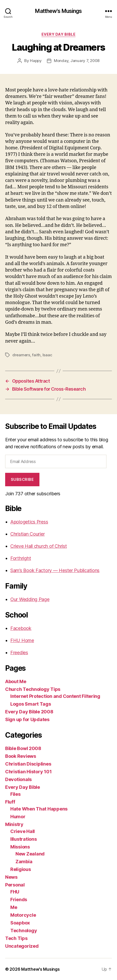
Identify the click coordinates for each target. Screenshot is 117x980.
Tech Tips (16, 938)
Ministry (14, 824)
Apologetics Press (29, 522)
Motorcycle (23, 915)
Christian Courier (27, 534)
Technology (24, 931)
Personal (15, 885)
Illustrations (24, 839)
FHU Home (22, 640)
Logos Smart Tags (31, 704)
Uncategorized (22, 946)
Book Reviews (21, 756)
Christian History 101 (28, 772)
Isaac (47, 355)
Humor (18, 817)
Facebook (21, 628)
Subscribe (22, 479)
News (11, 877)
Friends (19, 900)
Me (14, 907)
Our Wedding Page (30, 599)
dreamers (21, 355)
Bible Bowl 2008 (23, 748)
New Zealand (30, 854)
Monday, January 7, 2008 (77, 61)
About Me (16, 681)
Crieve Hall (23, 831)
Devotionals (18, 779)
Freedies (19, 653)
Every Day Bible (59, 34)
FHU (15, 892)
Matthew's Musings (58, 11)
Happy (36, 61)
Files (15, 794)
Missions (20, 847)
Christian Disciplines (28, 764)
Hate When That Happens (39, 809)
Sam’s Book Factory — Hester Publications (55, 570)
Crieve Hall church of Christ (39, 546)
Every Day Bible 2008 (29, 712)
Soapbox (20, 923)
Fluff (10, 802)
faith (36, 355)
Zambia (24, 862)
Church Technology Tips (33, 689)
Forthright (21, 558)
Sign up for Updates (27, 719)
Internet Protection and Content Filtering (55, 696)
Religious (21, 869)
